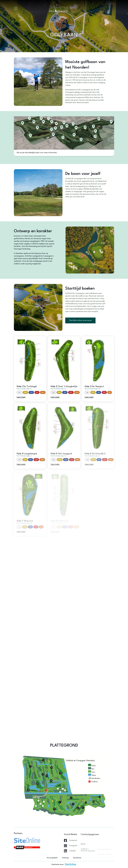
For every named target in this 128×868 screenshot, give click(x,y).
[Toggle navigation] (16, 8)
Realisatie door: (64, 864)
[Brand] (66, 8)
